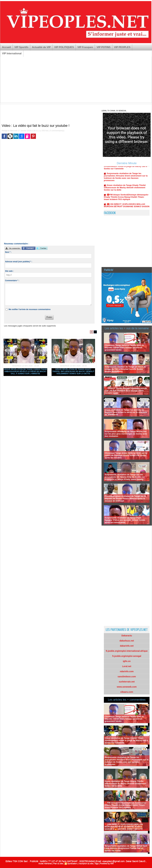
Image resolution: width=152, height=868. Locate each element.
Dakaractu (127, 636)
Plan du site (58, 864)
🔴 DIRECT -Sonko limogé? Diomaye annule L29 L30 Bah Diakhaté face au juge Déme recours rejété (126, 391)
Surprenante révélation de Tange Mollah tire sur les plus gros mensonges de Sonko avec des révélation (126, 434)
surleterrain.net (127, 682)
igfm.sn (127, 661)
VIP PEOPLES (122, 47)
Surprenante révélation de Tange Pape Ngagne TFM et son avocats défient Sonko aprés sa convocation (125, 520)
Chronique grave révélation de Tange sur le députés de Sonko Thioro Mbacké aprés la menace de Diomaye (125, 498)
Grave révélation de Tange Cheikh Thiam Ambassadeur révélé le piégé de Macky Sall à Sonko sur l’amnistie (25, 371)
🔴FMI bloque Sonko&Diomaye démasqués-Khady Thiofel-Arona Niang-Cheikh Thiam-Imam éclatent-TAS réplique (126, 199)
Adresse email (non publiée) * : (18, 262)
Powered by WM (107, 864)
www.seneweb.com (127, 687)
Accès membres (45, 864)
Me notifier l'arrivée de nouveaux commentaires (30, 309)
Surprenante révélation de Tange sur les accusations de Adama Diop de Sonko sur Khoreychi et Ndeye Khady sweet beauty (125, 477)
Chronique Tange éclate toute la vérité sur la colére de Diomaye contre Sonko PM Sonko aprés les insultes (126, 455)
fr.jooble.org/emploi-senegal (127, 656)
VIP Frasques (85, 47)
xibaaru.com (127, 692)
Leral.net (127, 666)
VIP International (12, 53)
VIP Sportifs (21, 47)
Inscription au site (86, 864)
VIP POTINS (104, 47)
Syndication (72, 864)
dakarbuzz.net (127, 641)
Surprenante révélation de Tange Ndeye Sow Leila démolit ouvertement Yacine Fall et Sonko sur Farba (126, 848)
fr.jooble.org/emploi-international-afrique (127, 651)
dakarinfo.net (127, 646)
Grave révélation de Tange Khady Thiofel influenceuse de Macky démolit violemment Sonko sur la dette (73, 371)
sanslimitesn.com (127, 677)
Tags (97, 864)
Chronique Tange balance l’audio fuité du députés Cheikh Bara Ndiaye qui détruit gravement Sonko (124, 347)
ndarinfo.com (127, 671)
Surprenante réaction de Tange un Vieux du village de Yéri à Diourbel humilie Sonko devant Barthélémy (125, 369)
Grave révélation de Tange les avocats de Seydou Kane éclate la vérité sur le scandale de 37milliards (126, 412)
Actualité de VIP (41, 47)
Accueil (6, 47)
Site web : (9, 271)
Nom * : (8, 252)
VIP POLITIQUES (64, 47)
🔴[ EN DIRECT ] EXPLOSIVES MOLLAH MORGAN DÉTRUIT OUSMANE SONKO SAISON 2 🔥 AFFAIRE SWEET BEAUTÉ (124, 827)
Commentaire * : (12, 281)
